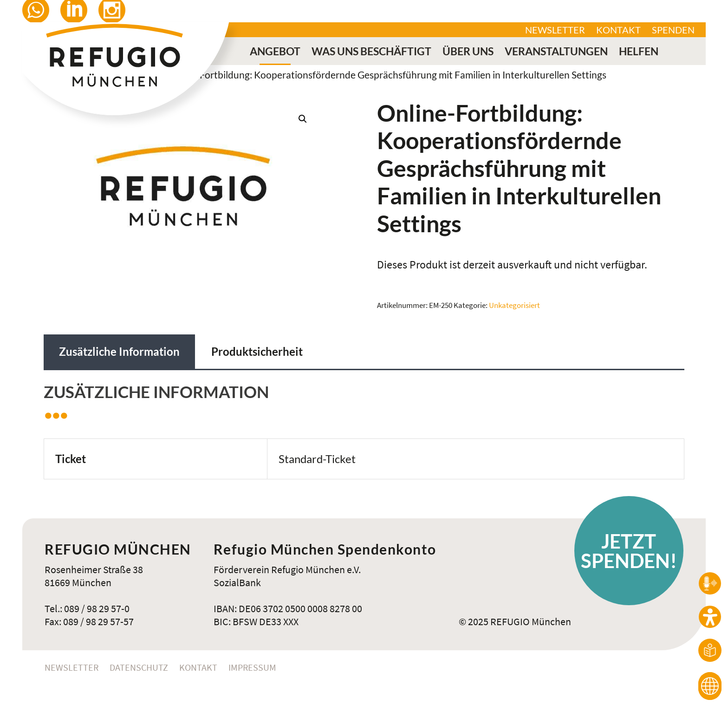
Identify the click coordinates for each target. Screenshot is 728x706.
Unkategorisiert (514, 305)
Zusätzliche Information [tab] (119, 352)
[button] (303, 119)
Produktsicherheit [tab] (257, 352)
